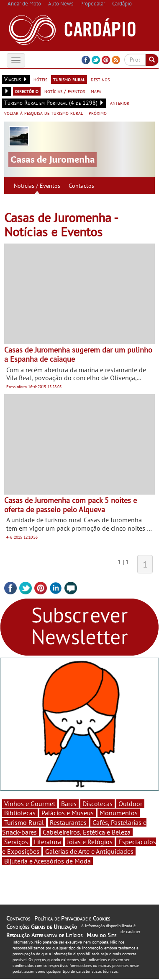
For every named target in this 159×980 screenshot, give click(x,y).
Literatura (47, 842)
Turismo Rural (24, 822)
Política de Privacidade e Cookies (72, 918)
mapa (96, 91)
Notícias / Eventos (37, 186)
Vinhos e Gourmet (30, 804)
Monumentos (119, 813)
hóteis (40, 79)
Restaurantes (68, 822)
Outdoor (130, 804)
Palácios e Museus (68, 813)
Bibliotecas (20, 813)
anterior (120, 103)
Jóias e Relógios (90, 842)
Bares (69, 804)
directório (27, 91)
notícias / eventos (65, 91)
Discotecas (97, 804)
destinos (100, 79)
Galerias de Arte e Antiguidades (89, 851)
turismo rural (69, 79)
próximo (98, 113)
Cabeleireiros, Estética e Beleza (87, 832)
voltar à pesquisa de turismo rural (44, 113)
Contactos (81, 186)
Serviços (16, 842)
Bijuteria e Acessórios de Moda (47, 861)
